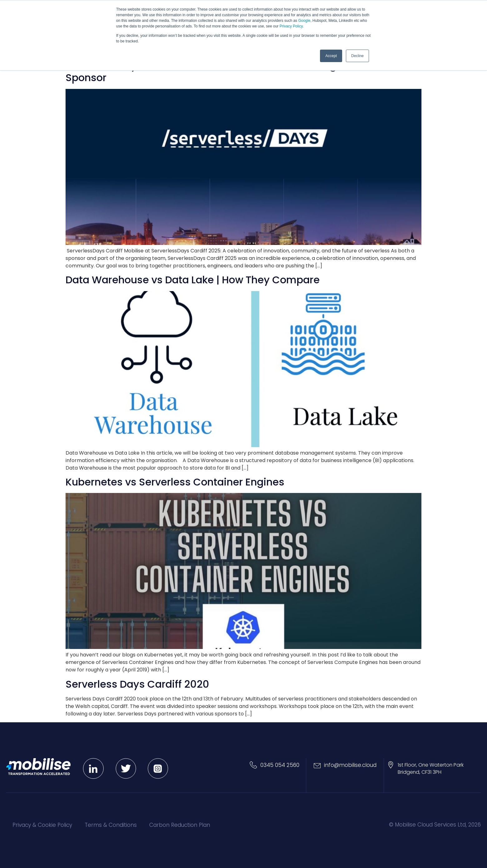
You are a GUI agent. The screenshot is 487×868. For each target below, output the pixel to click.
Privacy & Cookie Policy (42, 825)
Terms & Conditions (111, 825)
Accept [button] (331, 56)
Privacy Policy (291, 26)
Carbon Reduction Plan (180, 825)
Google (304, 21)
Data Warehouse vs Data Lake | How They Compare (193, 280)
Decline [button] (357, 56)
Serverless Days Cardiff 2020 (137, 684)
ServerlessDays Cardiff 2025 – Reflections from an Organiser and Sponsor (227, 72)
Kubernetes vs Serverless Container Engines (175, 482)
